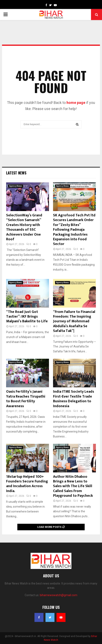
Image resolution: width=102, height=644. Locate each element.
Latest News (16, 173)
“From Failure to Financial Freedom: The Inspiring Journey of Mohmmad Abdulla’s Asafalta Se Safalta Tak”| (74, 321)
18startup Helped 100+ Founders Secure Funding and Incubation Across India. (27, 484)
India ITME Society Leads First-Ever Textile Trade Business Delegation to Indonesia (74, 399)
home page (76, 103)
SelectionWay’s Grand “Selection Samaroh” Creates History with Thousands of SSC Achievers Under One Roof (24, 227)
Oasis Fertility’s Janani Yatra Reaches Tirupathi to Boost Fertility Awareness (26, 399)
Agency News (16, 186)
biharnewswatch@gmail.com (59, 595)
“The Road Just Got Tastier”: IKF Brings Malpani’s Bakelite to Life (27, 317)
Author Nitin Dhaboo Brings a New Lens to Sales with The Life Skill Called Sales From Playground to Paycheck (73, 486)
